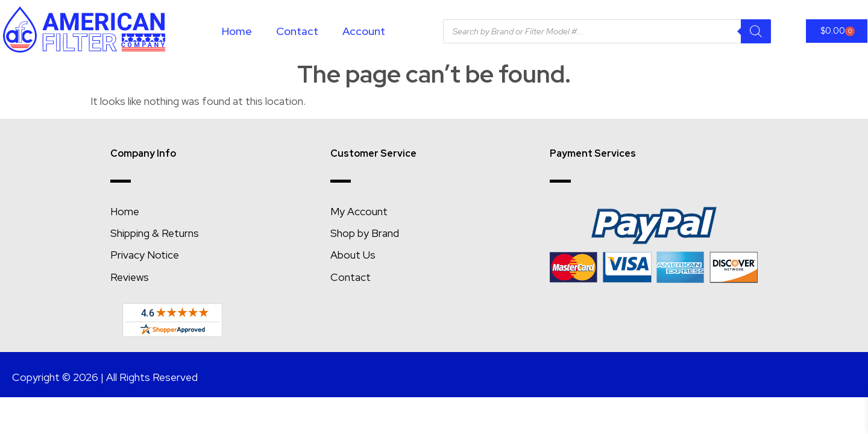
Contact (297, 31)
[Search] (756, 31)
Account (364, 31)
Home (237, 31)
